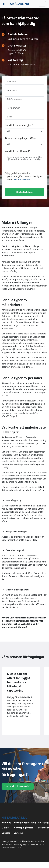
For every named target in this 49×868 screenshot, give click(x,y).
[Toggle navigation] (42, 4)
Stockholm (43, 828)
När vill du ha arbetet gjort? (19, 125)
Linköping (43, 822)
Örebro (30, 828)
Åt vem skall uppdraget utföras (20, 138)
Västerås (18, 833)
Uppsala (6, 833)
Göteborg (6, 822)
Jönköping (31, 822)
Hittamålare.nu (16, 4)
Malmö (5, 828)
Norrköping (18, 828)
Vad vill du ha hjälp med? (17, 151)
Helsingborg (18, 822)
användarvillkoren (21, 179)
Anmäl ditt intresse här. (18, 786)
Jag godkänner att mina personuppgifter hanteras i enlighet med (23, 176)
